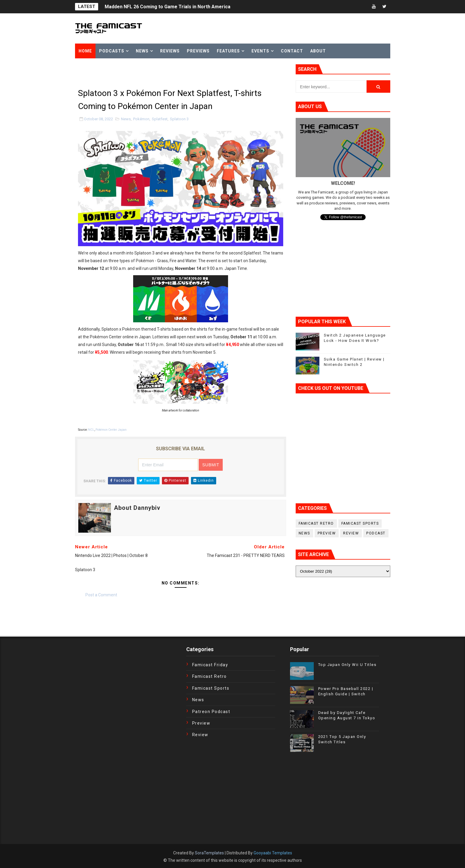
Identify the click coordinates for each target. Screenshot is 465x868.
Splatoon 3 (179, 119)
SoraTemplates (209, 853)
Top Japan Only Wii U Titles (347, 665)
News (142, 51)
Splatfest (160, 119)
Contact (292, 51)
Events (260, 51)
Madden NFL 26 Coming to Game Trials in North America (168, 7)
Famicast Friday (210, 665)
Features (228, 51)
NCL (91, 430)
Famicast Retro (316, 523)
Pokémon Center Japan (111, 430)
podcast (376, 533)
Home (85, 51)
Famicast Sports (360, 523)
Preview (327, 533)
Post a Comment (101, 595)
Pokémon (141, 119)
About (318, 51)
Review (351, 533)
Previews (198, 51)
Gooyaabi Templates (273, 853)
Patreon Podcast (211, 712)
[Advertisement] (144, 73)
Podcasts (112, 51)
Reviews (170, 51)
